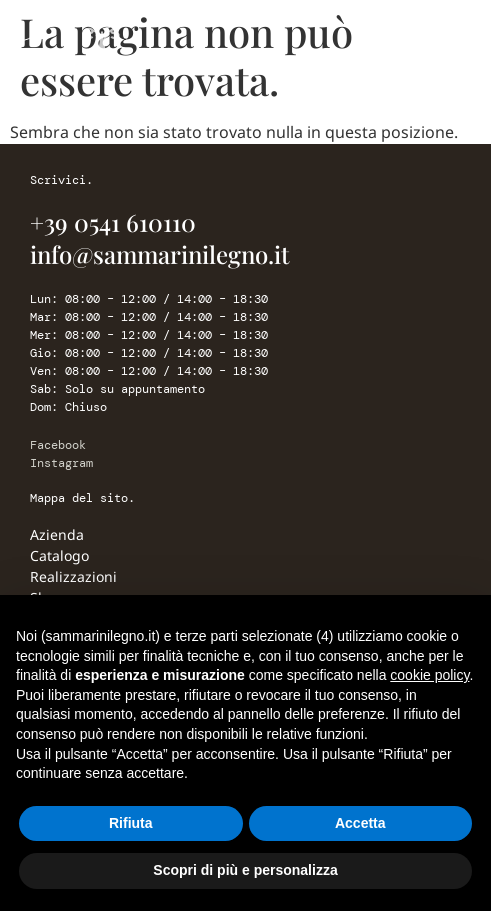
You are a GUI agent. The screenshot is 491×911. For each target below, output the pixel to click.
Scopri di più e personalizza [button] (245, 870)
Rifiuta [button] (131, 823)
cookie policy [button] (429, 675)
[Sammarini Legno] (100, 45)
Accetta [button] (360, 823)
